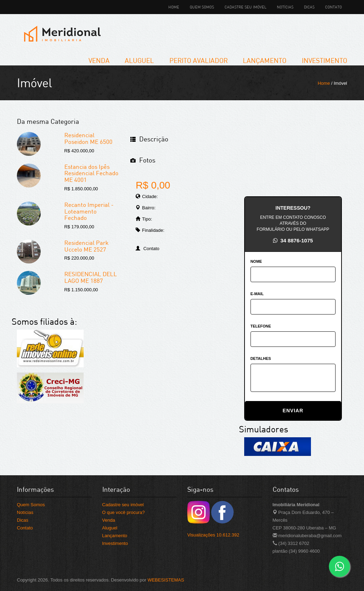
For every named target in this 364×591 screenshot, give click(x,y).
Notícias (285, 7)
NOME (256, 261)
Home (174, 7)
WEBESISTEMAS (166, 580)
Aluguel (139, 60)
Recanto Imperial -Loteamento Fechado (89, 211)
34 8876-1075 (293, 240)
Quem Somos (202, 7)
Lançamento (265, 60)
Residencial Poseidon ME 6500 (88, 138)
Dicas (309, 7)
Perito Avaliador (199, 60)
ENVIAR (293, 411)
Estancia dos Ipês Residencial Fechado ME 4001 (91, 173)
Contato (333, 7)
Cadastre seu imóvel (245, 7)
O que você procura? (123, 512)
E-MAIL (257, 294)
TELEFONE (261, 326)
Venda (99, 60)
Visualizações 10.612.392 (213, 535)
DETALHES (261, 358)
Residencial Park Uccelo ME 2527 (86, 246)
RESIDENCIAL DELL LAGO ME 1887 (91, 277)
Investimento (324, 60)
